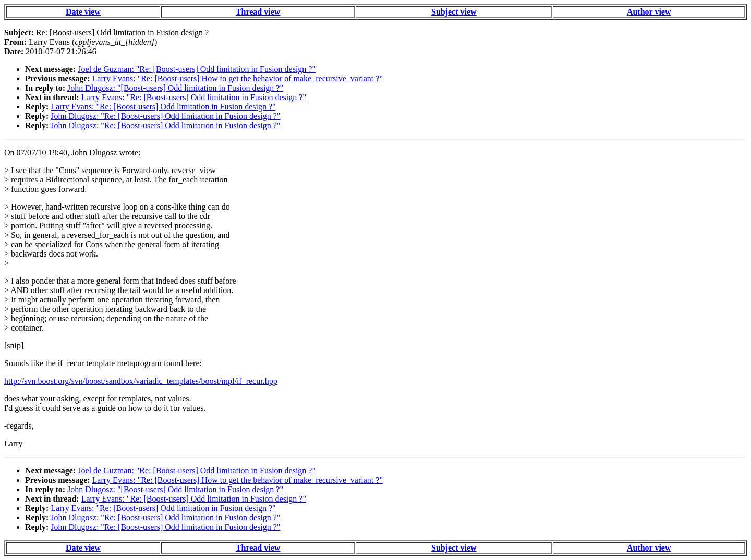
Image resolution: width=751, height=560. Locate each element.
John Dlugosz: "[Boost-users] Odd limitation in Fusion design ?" (175, 88)
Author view (649, 12)
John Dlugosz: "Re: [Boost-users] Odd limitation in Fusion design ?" (165, 116)
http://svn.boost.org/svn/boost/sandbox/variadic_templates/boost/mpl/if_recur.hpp (141, 381)
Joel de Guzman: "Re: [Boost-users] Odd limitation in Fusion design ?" (197, 69)
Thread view (258, 12)
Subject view (454, 12)
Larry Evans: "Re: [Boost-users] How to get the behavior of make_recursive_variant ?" (238, 78)
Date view (83, 12)
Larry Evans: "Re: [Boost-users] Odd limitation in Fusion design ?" (194, 97)
